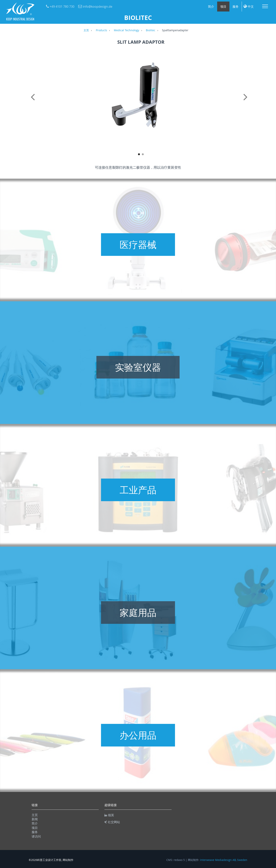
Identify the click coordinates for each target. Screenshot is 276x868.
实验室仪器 (138, 367)
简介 (211, 7)
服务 (236, 7)
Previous (34, 101)
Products (101, 30)
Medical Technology (127, 30)
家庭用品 (138, 613)
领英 (109, 815)
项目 (223, 7)
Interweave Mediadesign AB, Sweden (224, 860)
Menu (265, 6)
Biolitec (151, 30)
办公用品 (138, 735)
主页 (86, 30)
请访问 (36, 836)
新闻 (35, 819)
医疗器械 (138, 245)
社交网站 (112, 822)
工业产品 (138, 490)
